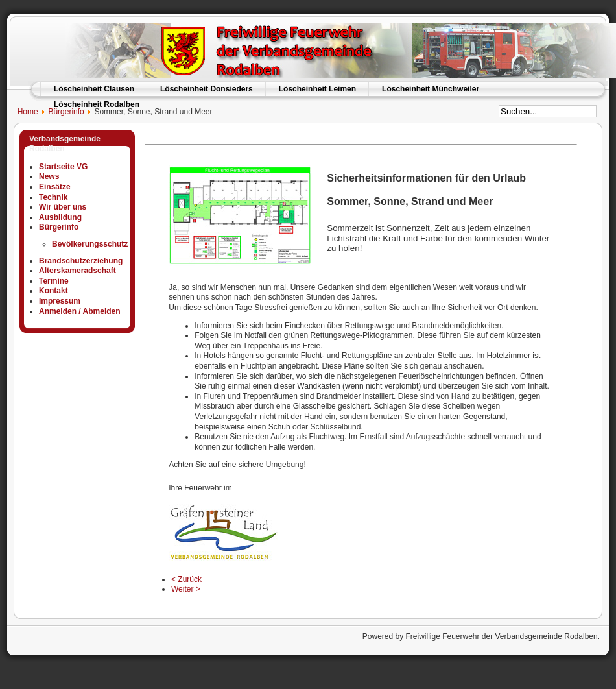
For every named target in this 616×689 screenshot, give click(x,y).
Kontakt (53, 291)
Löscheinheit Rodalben (97, 104)
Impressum (60, 301)
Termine (54, 281)
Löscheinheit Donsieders (207, 89)
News (49, 176)
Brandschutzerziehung (81, 261)
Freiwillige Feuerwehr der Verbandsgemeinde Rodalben (501, 636)
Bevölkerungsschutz (90, 244)
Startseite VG (63, 167)
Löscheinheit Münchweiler (431, 89)
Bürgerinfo (66, 112)
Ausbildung (60, 217)
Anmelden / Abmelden (80, 311)
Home (22, 112)
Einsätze (55, 187)
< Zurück (186, 579)
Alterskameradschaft (77, 271)
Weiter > (186, 589)
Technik (53, 197)
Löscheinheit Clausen (94, 89)
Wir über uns (63, 207)
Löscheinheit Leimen (317, 89)
